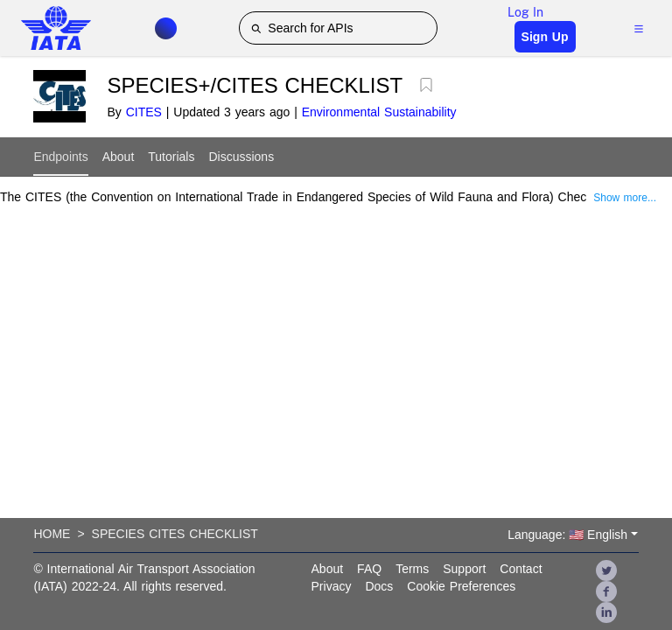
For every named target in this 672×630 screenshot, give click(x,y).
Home (52, 534)
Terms (412, 569)
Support (464, 569)
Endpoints (60, 157)
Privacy (332, 586)
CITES (144, 112)
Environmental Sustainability (379, 112)
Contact (521, 569)
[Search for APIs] (338, 28)
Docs (379, 586)
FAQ (369, 569)
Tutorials (171, 157)
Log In (525, 12)
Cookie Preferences (461, 586)
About (119, 157)
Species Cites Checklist (175, 534)
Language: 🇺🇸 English (567, 535)
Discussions (241, 157)
